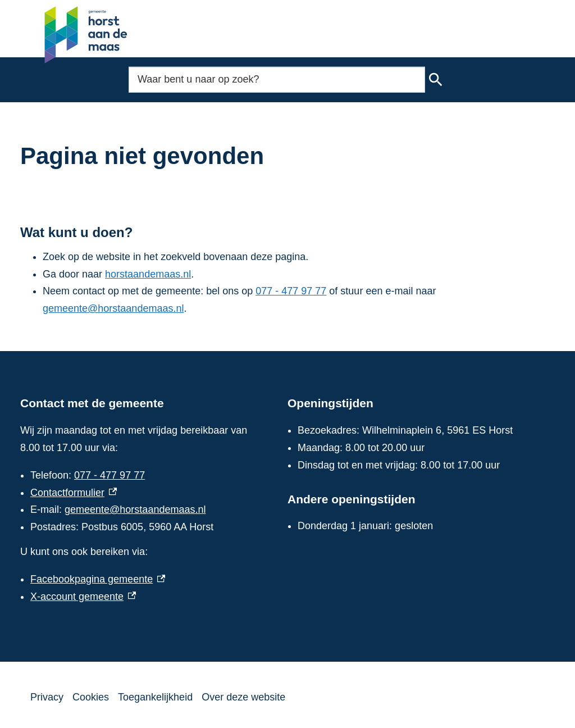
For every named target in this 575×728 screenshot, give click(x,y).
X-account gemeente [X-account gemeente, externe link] (83, 597)
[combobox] (277, 80)
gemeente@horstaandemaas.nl (113, 308)
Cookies (91, 697)
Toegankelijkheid (155, 697)
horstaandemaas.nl (148, 274)
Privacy (47, 697)
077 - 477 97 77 (291, 291)
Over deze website (243, 697)
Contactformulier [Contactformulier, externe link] (74, 493)
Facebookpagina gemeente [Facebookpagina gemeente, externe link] (98, 579)
